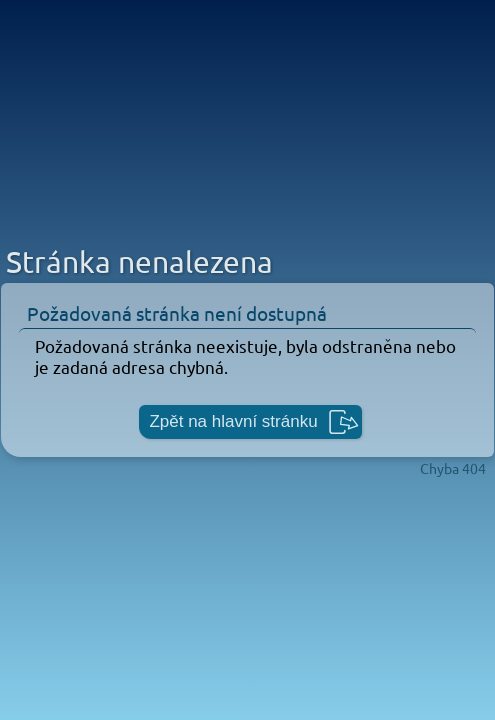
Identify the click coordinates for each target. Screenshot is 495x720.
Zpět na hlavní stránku (233, 421)
